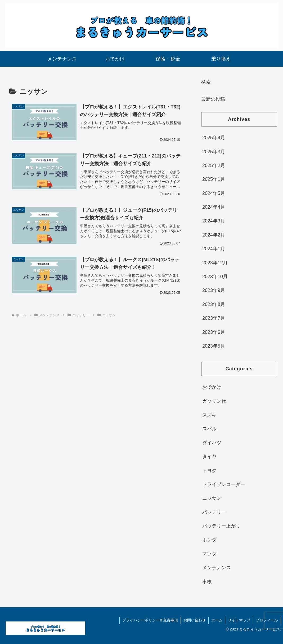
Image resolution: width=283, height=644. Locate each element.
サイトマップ (239, 620)
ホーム (217, 620)
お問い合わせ (195, 620)
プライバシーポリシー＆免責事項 (150, 620)
